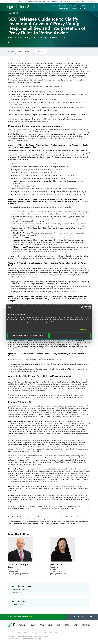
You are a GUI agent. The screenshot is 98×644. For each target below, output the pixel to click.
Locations (67, 625)
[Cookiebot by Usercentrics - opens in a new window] (82, 307)
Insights (50, 625)
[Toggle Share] (13, 42)
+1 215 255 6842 (55, 572)
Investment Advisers (19, 592)
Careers (76, 625)
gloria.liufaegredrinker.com (58, 574)
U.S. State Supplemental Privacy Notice (31, 633)
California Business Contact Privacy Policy (49, 633)
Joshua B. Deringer (24, 52)
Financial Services (19, 604)
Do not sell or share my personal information (28, 335)
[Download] (9, 42)
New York (11, 570)
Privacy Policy (18, 633)
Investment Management (21, 589)
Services (33, 625)
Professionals (23, 625)
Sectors (42, 625)
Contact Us (10, 633)
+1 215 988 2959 (13, 572)
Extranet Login (86, 625)
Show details (83, 329)
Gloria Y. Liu (41, 52)
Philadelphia (20, 570)
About (58, 625)
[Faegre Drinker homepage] (17, 7)
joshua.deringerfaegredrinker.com (19, 574)
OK (70, 335)
